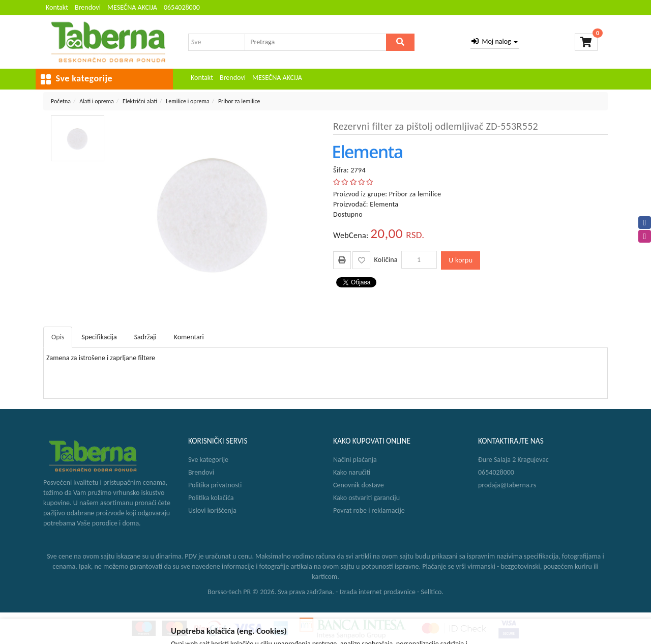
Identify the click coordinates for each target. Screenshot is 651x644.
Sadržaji (145, 337)
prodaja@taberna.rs (507, 485)
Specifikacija (99, 337)
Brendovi (88, 7)
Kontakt (57, 7)
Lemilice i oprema (187, 101)
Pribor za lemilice (239, 101)
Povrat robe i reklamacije (369, 510)
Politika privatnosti (215, 485)
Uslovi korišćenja (212, 510)
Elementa (384, 204)
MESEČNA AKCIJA (132, 7)
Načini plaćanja (355, 460)
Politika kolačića (211, 498)
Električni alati (140, 101)
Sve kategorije (208, 460)
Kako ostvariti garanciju (366, 498)
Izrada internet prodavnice (377, 592)
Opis (58, 337)
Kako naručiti (352, 472)
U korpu (461, 260)
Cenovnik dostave (359, 485)
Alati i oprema (97, 101)
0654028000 (182, 7)
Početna (61, 101)
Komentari (189, 337)
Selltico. (432, 592)
